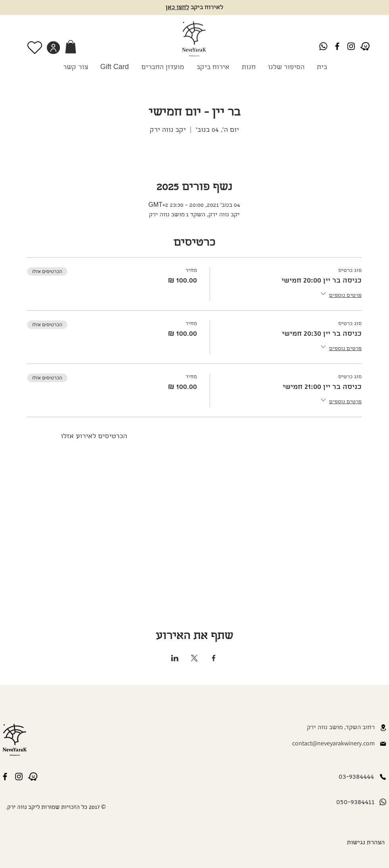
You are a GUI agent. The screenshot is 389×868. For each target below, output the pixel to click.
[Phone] (383, 777)
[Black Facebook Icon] (337, 46)
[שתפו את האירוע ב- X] (194, 658)
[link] (71, 47)
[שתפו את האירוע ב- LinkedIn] (175, 658)
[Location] (383, 728)
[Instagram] (351, 46)
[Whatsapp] (323, 46)
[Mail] (383, 744)
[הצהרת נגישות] (364, 843)
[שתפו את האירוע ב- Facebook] (214, 658)
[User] (53, 48)
